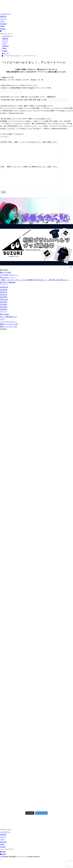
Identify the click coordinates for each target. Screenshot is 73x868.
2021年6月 (4, 315)
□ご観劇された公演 (7, 77)
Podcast (3, 29)
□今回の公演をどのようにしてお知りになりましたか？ (19, 85)
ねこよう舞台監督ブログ (8, 324)
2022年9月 (4, 305)
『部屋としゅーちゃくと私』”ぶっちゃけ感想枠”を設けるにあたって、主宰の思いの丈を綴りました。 (35, 288)
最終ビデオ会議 (5, 280)
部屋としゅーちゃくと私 (8, 334)
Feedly (3, 862)
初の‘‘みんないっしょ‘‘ (8, 285)
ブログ (2, 21)
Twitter (2, 26)
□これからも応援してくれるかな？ (12, 134)
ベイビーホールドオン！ (8, 329)
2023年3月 (4, 302)
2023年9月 (4, 297)
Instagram (3, 24)
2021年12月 (4, 307)
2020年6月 (4, 317)
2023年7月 (4, 300)
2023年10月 (4, 295)
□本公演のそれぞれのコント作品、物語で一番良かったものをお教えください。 (27, 106)
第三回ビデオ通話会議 (8, 290)
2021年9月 (4, 310)
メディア (3, 19)
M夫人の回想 (4, 322)
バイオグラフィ (5, 14)
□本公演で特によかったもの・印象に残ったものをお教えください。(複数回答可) (28, 97)
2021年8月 (4, 312)
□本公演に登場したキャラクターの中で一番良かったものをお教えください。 (27, 119)
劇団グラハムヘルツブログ (9, 332)
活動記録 (3, 16)
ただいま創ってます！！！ (9, 283)
